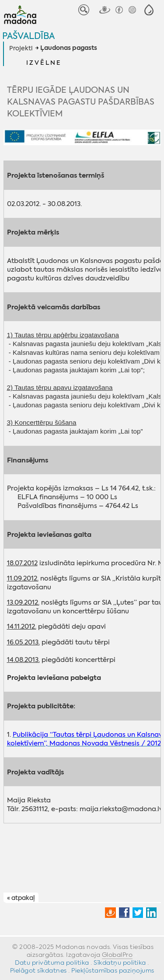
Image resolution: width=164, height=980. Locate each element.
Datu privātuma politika (52, 962)
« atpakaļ (21, 898)
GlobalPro (117, 955)
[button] (149, 10)
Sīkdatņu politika (120, 962)
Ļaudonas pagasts (69, 48)
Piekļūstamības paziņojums (113, 970)
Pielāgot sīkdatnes (38, 970)
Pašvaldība (28, 36)
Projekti (21, 48)
